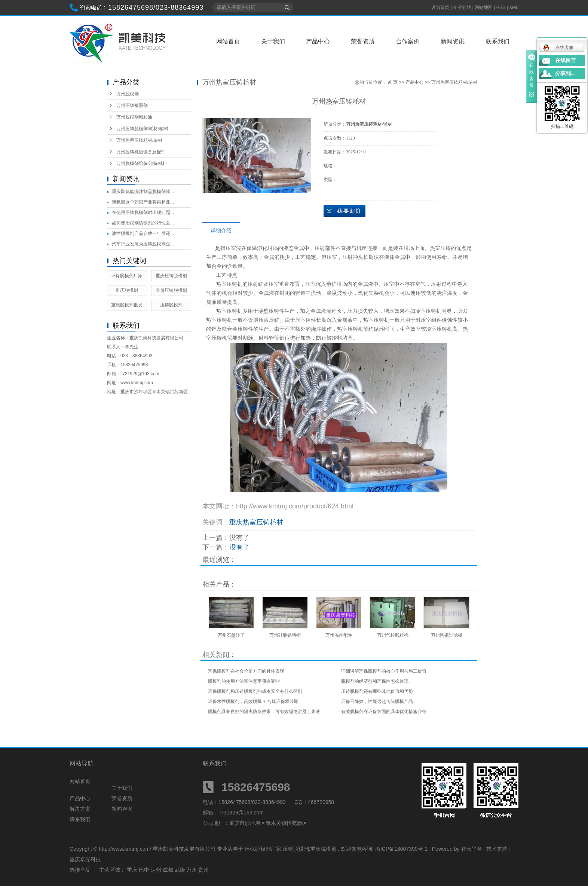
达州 (156, 870)
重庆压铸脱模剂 (171, 276)
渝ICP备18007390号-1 (401, 849)
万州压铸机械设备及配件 (141, 152)
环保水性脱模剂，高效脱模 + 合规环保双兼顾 (253, 701)
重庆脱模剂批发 (127, 305)
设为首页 (440, 7)
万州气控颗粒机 (393, 635)
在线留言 (566, 60)
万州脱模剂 (128, 94)
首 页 (393, 82)
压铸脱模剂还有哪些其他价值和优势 (377, 691)
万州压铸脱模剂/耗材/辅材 (142, 129)
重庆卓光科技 (85, 859)
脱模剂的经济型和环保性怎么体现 (375, 681)
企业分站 (462, 7)
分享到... (565, 74)
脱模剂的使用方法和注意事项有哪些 (244, 681)
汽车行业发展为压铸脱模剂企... (143, 244)
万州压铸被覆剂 (132, 105)
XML (514, 7)
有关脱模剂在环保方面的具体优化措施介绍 (384, 712)
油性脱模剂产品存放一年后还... (143, 233)
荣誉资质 (363, 41)
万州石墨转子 (231, 635)
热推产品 (80, 870)
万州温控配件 (339, 635)
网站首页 (228, 41)
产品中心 (318, 41)
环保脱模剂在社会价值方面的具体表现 (246, 671)
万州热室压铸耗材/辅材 (139, 140)
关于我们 (273, 41)
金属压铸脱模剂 (171, 290)
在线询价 (344, 211)
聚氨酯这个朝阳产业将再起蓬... (143, 202)
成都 (168, 870)
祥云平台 (472, 849)
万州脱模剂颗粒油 (134, 117)
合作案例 (408, 41)
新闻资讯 (453, 41)
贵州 (203, 870)
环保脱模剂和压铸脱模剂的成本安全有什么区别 (255, 691)
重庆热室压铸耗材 (256, 522)
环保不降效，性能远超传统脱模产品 (377, 701)
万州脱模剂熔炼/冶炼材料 (142, 163)
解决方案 (80, 809)
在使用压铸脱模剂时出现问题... (143, 212)
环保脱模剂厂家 (127, 276)
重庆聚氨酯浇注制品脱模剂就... (143, 192)
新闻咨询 (122, 809)
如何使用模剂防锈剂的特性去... (143, 223)
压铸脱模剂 (171, 305)
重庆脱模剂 (127, 290)
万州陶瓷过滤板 (447, 635)
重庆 (132, 870)
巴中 (144, 870)
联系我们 (497, 41)
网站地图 (484, 7)
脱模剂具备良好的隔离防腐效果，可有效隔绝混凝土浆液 (264, 712)
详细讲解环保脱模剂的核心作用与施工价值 (384, 671)
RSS (501, 7)
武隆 (180, 870)
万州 (192, 870)
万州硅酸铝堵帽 (285, 635)
